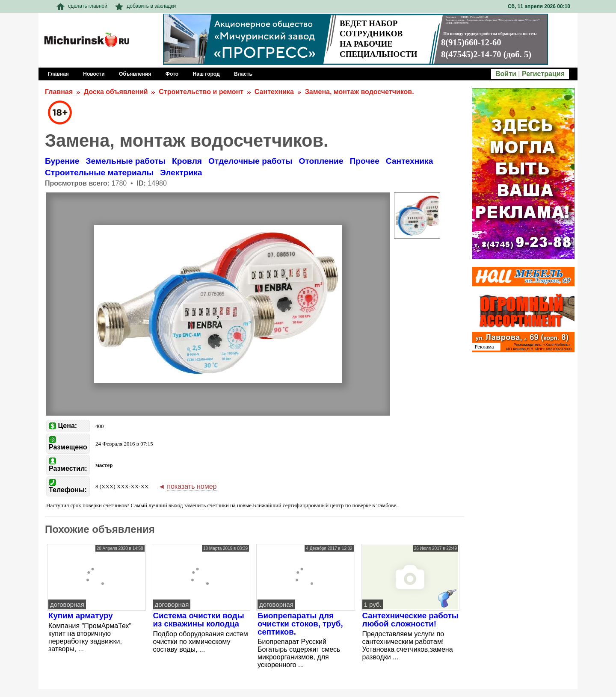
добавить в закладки (145, 6)
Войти (506, 74)
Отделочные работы (250, 161)
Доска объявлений (116, 92)
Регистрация (543, 74)
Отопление (321, 161)
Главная (59, 92)
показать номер (192, 486)
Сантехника (274, 92)
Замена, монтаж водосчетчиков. (360, 92)
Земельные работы (126, 161)
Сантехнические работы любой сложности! (410, 620)
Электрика (181, 173)
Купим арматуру (81, 616)
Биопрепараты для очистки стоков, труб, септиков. (300, 623)
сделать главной (82, 6)
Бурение (62, 161)
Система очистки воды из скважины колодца (199, 620)
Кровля (187, 161)
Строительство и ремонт (201, 92)
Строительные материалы (99, 173)
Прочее (365, 161)
